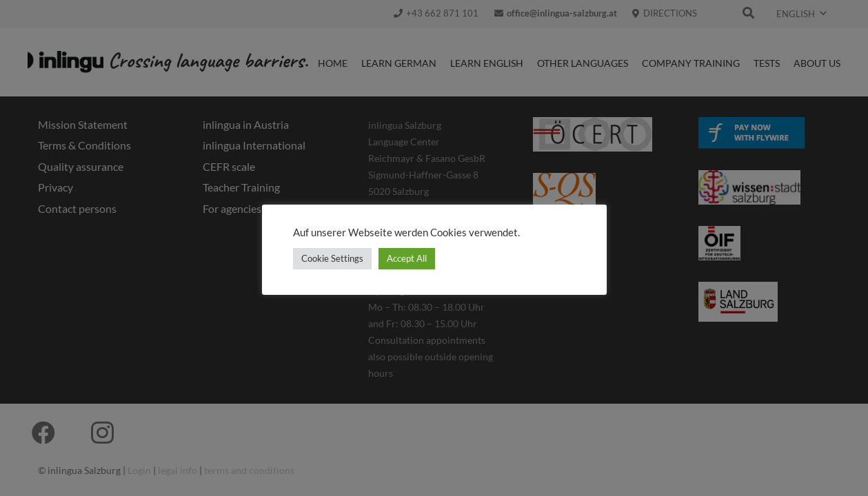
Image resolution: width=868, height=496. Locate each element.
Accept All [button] (407, 258)
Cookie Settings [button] (332, 258)
